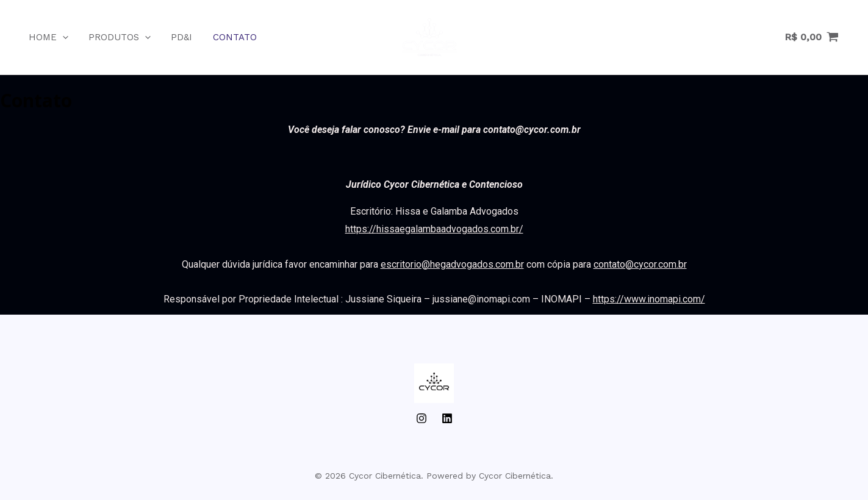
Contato (224, 37)
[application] (58, 37)
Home (44, 37)
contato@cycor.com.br (640, 264)
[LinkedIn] (447, 418)
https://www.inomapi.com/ (649, 299)
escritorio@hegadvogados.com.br (452, 264)
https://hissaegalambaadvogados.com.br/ (434, 229)
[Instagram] (421, 418)
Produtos (113, 37)
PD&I (174, 37)
